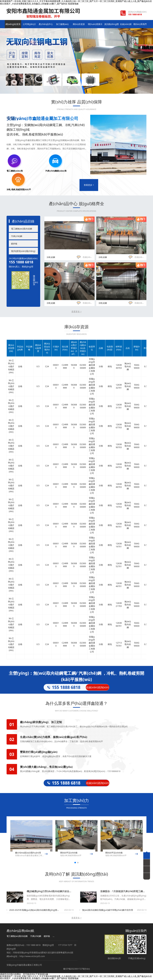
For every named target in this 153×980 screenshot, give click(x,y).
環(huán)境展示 (92, 24)
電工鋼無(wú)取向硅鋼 (22, 229)
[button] (75, 863)
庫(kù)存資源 (77, 24)
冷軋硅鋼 (51, 257)
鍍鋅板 (14, 244)
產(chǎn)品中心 (45, 24)
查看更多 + (89, 185)
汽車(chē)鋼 (17, 236)
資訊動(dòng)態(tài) (108, 26)
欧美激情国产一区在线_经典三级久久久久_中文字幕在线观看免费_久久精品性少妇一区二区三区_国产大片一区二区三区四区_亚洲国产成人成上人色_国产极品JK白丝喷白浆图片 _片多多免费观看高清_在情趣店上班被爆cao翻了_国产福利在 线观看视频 (76, 978)
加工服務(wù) (61, 24)
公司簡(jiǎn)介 (29, 24)
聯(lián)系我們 (140, 24)
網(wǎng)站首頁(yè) (13, 26)
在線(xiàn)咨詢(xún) (89, 257)
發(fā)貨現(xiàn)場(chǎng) (23, 251)
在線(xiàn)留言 (124, 24)
